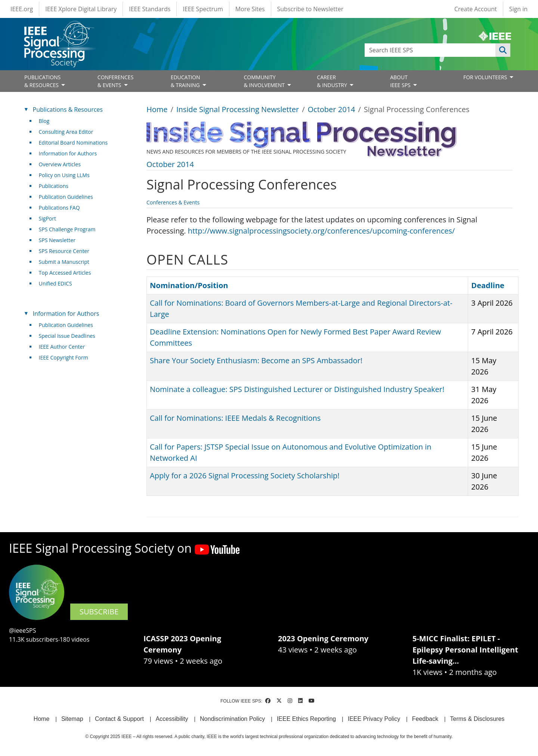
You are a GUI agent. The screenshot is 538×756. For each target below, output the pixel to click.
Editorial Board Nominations (73, 143)
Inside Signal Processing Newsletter (238, 109)
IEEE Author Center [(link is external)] (65, 347)
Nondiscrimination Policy (232, 719)
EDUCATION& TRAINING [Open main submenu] (186, 81)
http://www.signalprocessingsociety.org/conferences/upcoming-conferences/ (321, 231)
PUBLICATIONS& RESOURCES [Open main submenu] (42, 81)
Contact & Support (119, 719)
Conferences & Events (173, 202)
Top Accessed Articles (65, 273)
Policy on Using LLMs (64, 175)
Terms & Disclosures (477, 719)
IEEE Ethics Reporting (306, 719)
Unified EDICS (55, 283)
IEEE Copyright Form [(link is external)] (66, 357)
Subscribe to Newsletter (310, 9)
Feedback (425, 719)
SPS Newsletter (57, 240)
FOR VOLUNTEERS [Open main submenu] (486, 77)
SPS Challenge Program (67, 229)
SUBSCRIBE (99, 612)
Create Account (476, 9)
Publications (54, 186)
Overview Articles (60, 164)
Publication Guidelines (66, 197)
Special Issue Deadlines (67, 336)
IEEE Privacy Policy (374, 719)
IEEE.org (22, 9)
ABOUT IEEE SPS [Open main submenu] (401, 81)
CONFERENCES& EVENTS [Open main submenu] (116, 81)
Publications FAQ (59, 208)
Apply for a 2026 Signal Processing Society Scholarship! (245, 476)
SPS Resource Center (64, 251)
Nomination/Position (189, 285)
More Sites (250, 9)
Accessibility (172, 719)
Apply (503, 50)
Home (157, 109)
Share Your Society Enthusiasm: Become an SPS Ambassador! (256, 360)
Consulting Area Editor (66, 132)
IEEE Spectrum (203, 9)
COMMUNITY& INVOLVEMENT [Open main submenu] (265, 81)
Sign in (518, 9)
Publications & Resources (68, 109)
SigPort (47, 218)
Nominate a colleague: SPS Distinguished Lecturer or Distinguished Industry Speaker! (297, 389)
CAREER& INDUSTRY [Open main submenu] (333, 81)
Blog (44, 121)
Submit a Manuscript (64, 262)
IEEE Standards (150, 9)
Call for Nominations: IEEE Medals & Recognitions (235, 418)
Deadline (488, 285)
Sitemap (72, 719)
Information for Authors (68, 153)
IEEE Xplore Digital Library (81, 9)
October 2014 (332, 109)
